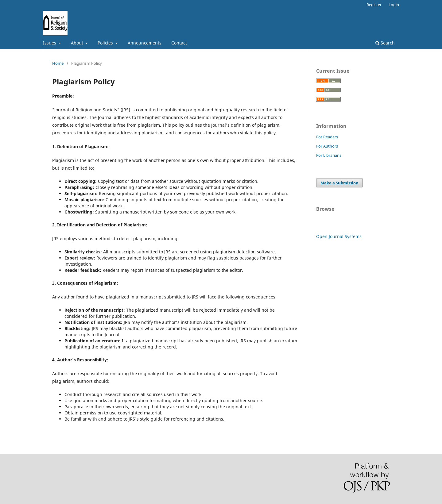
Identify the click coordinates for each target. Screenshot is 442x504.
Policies (106, 43)
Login (394, 5)
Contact (179, 43)
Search (385, 43)
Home (58, 63)
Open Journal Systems (339, 236)
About (78, 43)
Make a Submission (339, 183)
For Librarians (329, 155)
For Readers (327, 137)
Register (374, 5)
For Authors (327, 146)
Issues (50, 43)
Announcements (145, 43)
